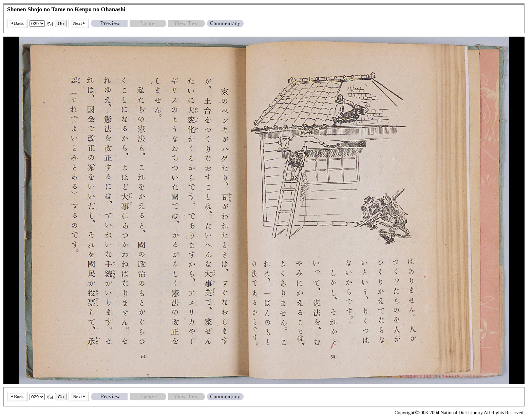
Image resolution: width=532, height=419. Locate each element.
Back (17, 23)
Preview (109, 23)
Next (79, 23)
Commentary (225, 23)
